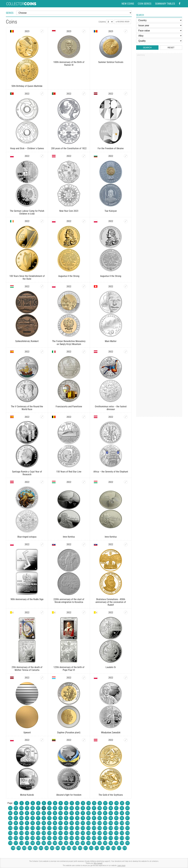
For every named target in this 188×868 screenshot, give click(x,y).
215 (108, 848)
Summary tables (165, 4)
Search (147, 48)
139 (49, 833)
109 (127, 823)
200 (24, 848)
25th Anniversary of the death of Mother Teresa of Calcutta (27, 669)
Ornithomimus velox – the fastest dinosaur (111, 408)
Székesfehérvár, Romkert (27, 341)
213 (97, 848)
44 (10, 813)
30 (55, 808)
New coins (128, 4)
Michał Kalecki (27, 795)
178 (21, 843)
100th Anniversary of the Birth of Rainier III (69, 64)
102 (88, 823)
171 (105, 838)
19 (116, 803)
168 (88, 838)
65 (127, 813)
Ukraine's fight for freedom (69, 795)
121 (72, 828)
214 (102, 848)
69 (27, 818)
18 (111, 803)
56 (77, 813)
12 (77, 803)
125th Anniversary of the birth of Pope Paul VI (69, 669)
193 (105, 843)
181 (38, 843)
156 (21, 838)
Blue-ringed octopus (27, 537)
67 (16, 818)
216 (114, 848)
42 (122, 808)
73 (49, 818)
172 (111, 838)
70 (33, 818)
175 (127, 838)
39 (105, 808)
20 (122, 803)
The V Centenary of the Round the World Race (27, 408)
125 (94, 828)
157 (27, 838)
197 (127, 843)
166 (77, 838)
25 (27, 808)
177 (16, 843)
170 (100, 838)
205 (52, 848)
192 (100, 843)
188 (77, 843)
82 (100, 818)
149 (105, 833)
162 (55, 838)
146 (88, 833)
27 (38, 808)
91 (27, 823)
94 (44, 823)
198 (13, 848)
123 (83, 828)
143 (72, 833)
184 (55, 843)
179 (27, 843)
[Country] (159, 20)
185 (61, 843)
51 (49, 813)
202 (35, 848)
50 (44, 813)
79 (83, 818)
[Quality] (159, 41)
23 (16, 808)
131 (127, 828)
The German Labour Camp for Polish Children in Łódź (27, 212)
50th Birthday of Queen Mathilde (27, 86)
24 (21, 808)
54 (66, 813)
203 (41, 848)
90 (21, 823)
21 (128, 803)
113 (27, 828)
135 (27, 833)
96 (55, 823)
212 (91, 848)
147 (94, 833)
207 (63, 848)
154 (10, 838)
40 (111, 808)
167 (83, 838)
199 (19, 848)
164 (66, 838)
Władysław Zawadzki (111, 733)
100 (77, 823)
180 (33, 843)
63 (116, 813)
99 (72, 823)
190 (88, 843)
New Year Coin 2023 (69, 211)
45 (16, 813)
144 (77, 833)
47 (27, 813)
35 (83, 808)
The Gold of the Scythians (111, 795)
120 (66, 828)
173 (116, 838)
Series (10, 13)
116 (44, 828)
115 (38, 828)
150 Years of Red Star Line (69, 472)
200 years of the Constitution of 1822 (69, 148)
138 (44, 833)
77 (72, 818)
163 (61, 838)
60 (100, 813)
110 (10, 828)
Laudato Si (111, 667)
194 (111, 843)
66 (10, 818)
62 (111, 813)
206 (58, 848)
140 (55, 833)
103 (94, 823)
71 (38, 818)
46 (21, 813)
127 (105, 828)
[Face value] (159, 31)
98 (66, 823)
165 (72, 838)
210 (80, 848)
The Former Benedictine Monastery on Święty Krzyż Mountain (69, 343)
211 (86, 848)
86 (122, 818)
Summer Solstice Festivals (111, 62)
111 (16, 828)
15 (94, 803)
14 (89, 803)
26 (33, 808)
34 (77, 808)
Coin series (145, 4)
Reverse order (123, 22)
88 (10, 823)
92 (33, 823)
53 (61, 813)
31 (61, 808)
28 (44, 808)
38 (100, 808)
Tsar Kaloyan (111, 211)
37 (94, 808)
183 (49, 843)
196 (122, 843)
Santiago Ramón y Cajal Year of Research (27, 473)
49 (38, 813)
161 (49, 838)
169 (94, 838)
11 (72, 803)
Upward (27, 733)
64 (122, 813)
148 (100, 833)
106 (111, 823)
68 (21, 818)
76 (66, 818)
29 (49, 808)
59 (94, 813)
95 (49, 823)
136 (33, 833)
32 (66, 808)
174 (122, 838)
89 (16, 823)
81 (94, 818)
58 (88, 813)
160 (44, 838)
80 (88, 818)
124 (88, 828)
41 (116, 808)
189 (83, 843)
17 (105, 803)
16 (100, 803)
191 (94, 843)
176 (10, 843)
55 (72, 813)
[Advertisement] (159, 102)
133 (16, 833)
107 (116, 823)
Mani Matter (111, 341)
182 (44, 843)
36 (88, 808)
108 (122, 823)
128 (111, 828)
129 (116, 828)
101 (83, 823)
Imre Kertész (69, 537)
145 (83, 833)
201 (30, 848)
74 (55, 818)
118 (55, 828)
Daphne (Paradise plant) (69, 733)
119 (61, 828)
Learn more (121, 866)
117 (49, 828)
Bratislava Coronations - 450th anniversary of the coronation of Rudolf (111, 602)
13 (83, 803)
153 (127, 833)
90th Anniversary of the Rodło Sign (27, 599)
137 (38, 833)
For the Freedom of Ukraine (111, 148)
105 (105, 823)
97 (61, 823)
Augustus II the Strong (69, 276)
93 (38, 823)
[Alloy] (159, 36)
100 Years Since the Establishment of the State (27, 277)
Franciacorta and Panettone (69, 406)
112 (21, 828)
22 (10, 808)
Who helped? (98, 863)
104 (100, 823)
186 (66, 843)
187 (72, 843)
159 (38, 838)
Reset (171, 48)
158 (33, 838)
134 (21, 833)
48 (33, 813)
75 (61, 818)
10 (66, 803)
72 (44, 818)
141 (61, 833)
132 (10, 833)
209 (74, 848)
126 (100, 828)
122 (77, 828)
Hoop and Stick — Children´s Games (27, 148)
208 (69, 848)
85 (116, 818)
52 (55, 813)
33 (72, 808)
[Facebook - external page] (179, 4)
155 (16, 838)
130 (122, 828)
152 (122, 833)
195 (116, 843)
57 (83, 813)
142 (66, 833)
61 (105, 813)
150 (111, 833)
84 (111, 818)
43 (127, 808)
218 (125, 848)
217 (119, 848)
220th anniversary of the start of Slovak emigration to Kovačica (69, 601)
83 (105, 818)
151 (116, 833)
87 (127, 818)
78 (77, 818)
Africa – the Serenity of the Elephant (111, 472)
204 (47, 848)
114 (33, 828)
